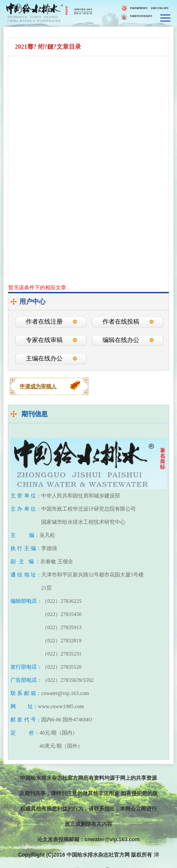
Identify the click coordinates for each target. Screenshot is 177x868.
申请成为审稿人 (38, 386)
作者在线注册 (44, 322)
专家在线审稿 (44, 340)
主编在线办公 (44, 358)
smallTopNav (166, 17)
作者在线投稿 (121, 322)
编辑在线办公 (121, 340)
